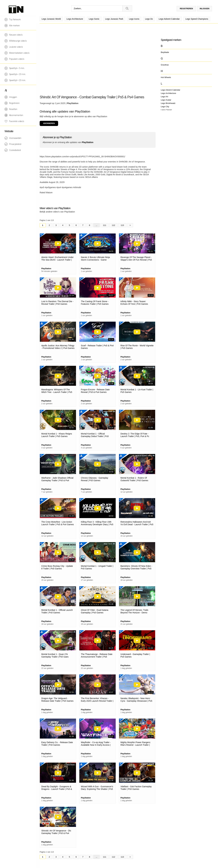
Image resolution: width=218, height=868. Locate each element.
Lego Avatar (166, 100)
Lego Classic (166, 110)
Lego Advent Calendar (171, 90)
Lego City (165, 107)
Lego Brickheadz (168, 103)
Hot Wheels (166, 77)
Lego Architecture (168, 93)
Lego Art (164, 97)
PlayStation (73, 103)
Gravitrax (165, 65)
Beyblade (165, 52)
